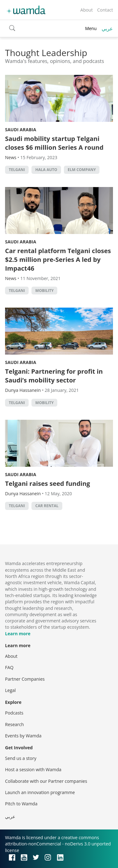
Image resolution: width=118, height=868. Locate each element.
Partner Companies (25, 679)
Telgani (17, 170)
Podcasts (14, 713)
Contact (105, 10)
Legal (10, 690)
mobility (44, 291)
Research (14, 724)
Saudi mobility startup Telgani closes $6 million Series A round (54, 143)
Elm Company (82, 170)
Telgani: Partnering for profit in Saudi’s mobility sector (54, 376)
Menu (91, 28)
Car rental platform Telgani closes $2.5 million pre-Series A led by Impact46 (58, 260)
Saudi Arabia (21, 130)
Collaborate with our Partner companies (46, 781)
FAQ (9, 667)
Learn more (18, 634)
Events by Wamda (23, 736)
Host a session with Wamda (33, 769)
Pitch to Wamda (21, 804)
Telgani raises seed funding (48, 483)
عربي (107, 29)
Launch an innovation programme (40, 792)
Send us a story (21, 758)
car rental (47, 506)
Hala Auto (46, 170)
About (86, 10)
